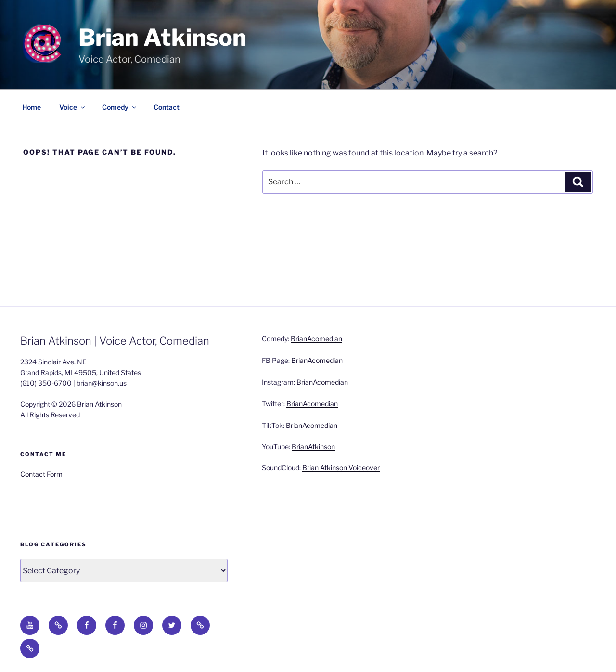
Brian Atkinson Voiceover (341, 468)
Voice (73, 107)
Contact (167, 107)
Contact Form (41, 474)
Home (32, 107)
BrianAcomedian (316, 339)
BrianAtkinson (313, 446)
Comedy (120, 107)
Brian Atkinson (162, 38)
